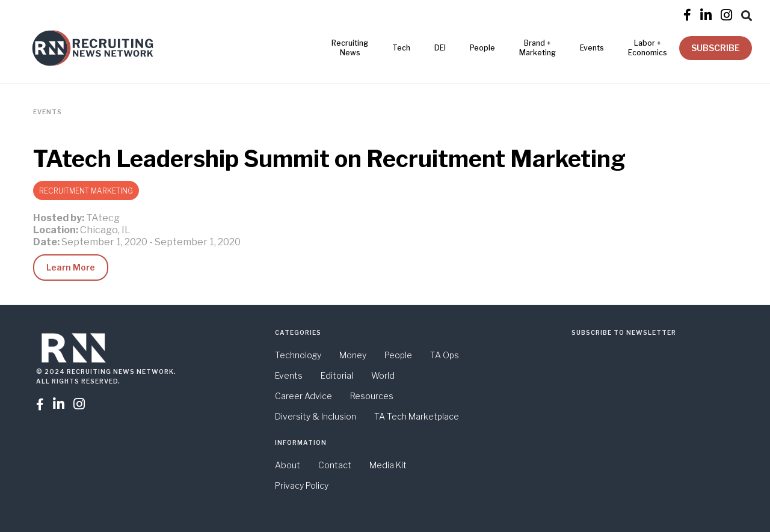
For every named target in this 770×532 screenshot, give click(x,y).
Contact (335, 465)
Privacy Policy (302, 485)
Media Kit (388, 465)
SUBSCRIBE (716, 48)
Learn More (71, 267)
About (288, 465)
